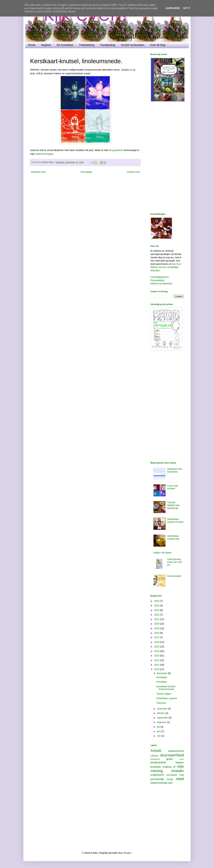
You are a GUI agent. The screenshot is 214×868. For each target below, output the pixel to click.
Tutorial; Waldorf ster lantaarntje (173, 505)
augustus (162, 722)
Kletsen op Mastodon (162, 283)
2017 (157, 637)
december (162, 673)
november (162, 709)
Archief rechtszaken (133, 45)
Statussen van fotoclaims (175, 470)
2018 (157, 633)
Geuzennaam (174, 576)
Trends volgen (164, 694)
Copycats (161, 703)
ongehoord (157, 775)
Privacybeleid (157, 280)
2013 (157, 656)
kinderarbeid (158, 762)
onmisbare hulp (175, 775)
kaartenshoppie (44, 154)
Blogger (127, 853)
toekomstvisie (159, 783)
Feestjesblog (108, 45)
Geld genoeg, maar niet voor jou (175, 562)
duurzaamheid (172, 755)
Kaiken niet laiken (163, 553)
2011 (157, 665)
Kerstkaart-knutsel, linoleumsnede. (166, 688)
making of (169, 767)
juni (159, 731)
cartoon (154, 756)
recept (170, 779)
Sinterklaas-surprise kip (173, 537)
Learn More (173, 8)
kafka (182, 759)
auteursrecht (176, 751)
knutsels (156, 767)
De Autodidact (65, 45)
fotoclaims (155, 759)
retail (180, 779)
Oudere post (133, 172)
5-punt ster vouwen (173, 487)
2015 (157, 647)
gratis (170, 759)
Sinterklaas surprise (167, 698)
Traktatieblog (87, 45)
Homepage (86, 172)
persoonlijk (157, 779)
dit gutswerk (116, 150)
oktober (161, 713)
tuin (170, 783)
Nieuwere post (38, 172)
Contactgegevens (160, 277)
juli (159, 727)
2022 (157, 615)
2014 (157, 651)
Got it (187, 8)
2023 (157, 610)
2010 (157, 669)
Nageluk (46, 45)
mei (159, 736)
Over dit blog (158, 45)
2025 (157, 601)
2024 (157, 606)
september (163, 718)
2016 (157, 642)
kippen (180, 762)
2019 (157, 628)
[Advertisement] (167, 158)
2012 (157, 660)
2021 (157, 619)
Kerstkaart (162, 677)
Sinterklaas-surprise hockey (175, 521)
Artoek (32, 45)
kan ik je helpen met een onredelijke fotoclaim (166, 267)
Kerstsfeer (162, 682)
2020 (157, 624)
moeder (178, 771)
